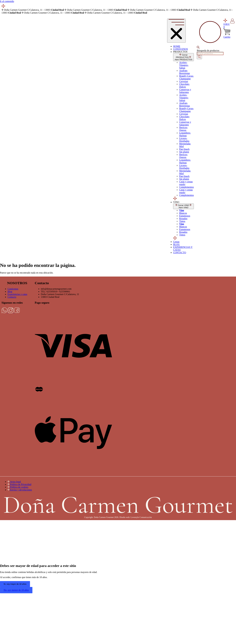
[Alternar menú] (176, 31)
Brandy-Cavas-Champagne (186, 77)
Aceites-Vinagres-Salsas (184, 65)
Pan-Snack (184, 149)
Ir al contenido (7, 1)
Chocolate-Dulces (184, 85)
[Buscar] (199, 57)
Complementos (186, 187)
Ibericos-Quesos (183, 129)
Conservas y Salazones (185, 91)
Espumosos (185, 216)
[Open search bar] (198, 48)
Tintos (182, 221)
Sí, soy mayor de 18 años (15, 584)
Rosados (183, 219)
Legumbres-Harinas (185, 134)
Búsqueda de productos (208, 51)
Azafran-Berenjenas (185, 72)
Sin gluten (184, 152)
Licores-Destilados (184, 140)
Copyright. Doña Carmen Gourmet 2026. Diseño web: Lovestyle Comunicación (118, 517)
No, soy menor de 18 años (16, 590)
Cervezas (184, 81)
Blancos (183, 213)
